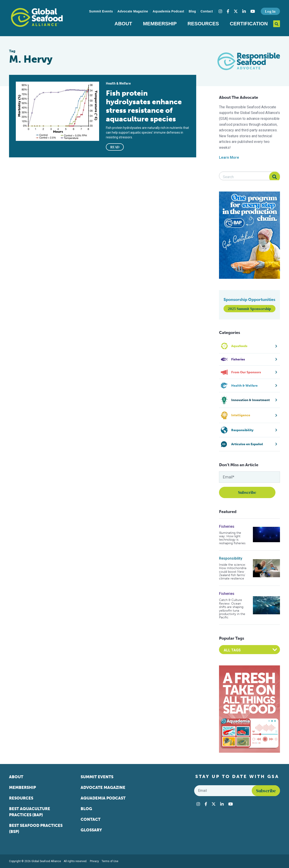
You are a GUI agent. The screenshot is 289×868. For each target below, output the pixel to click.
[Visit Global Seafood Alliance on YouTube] (253, 11)
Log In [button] (270, 11)
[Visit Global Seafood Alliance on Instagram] (220, 11)
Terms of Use (110, 861)
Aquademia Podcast (168, 11)
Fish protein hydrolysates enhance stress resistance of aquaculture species (144, 106)
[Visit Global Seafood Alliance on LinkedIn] (244, 11)
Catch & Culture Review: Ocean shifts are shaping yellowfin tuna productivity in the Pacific (232, 609)
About (123, 24)
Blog (192, 11)
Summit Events (101, 11)
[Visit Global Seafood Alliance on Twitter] (236, 11)
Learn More (229, 157)
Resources (203, 24)
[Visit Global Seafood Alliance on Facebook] (228, 11)
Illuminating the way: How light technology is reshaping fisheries (232, 538)
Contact (207, 11)
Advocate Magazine (133, 11)
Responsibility (231, 558)
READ (115, 147)
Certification (249, 24)
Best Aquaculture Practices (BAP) (30, 812)
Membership (160, 24)
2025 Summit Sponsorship (249, 309)
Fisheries (227, 526)
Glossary (91, 830)
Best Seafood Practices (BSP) (36, 829)
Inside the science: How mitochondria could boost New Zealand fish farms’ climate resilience (233, 572)
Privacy (94, 861)
